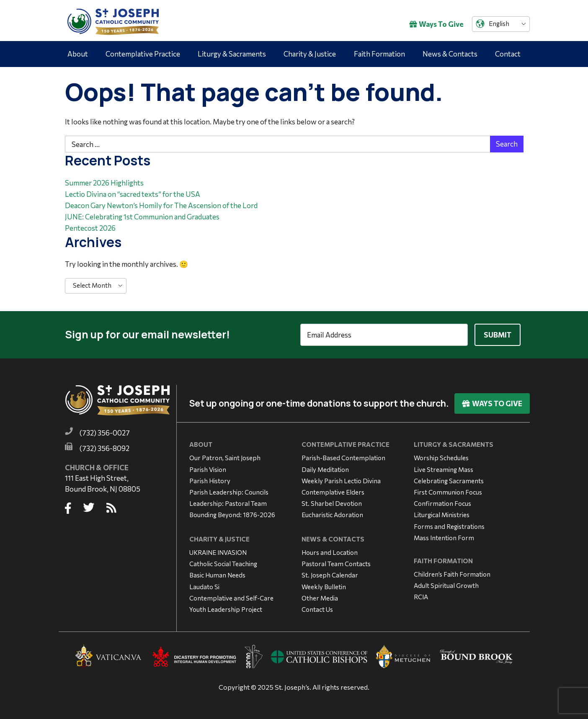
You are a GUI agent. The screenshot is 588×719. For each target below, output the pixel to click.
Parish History (210, 481)
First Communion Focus (448, 492)
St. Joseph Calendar (330, 575)
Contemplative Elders (333, 492)
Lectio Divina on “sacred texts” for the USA (133, 194)
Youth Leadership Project (226, 609)
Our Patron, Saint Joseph (225, 458)
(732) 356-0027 (105, 433)
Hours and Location (330, 552)
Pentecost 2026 (90, 228)
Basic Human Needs (217, 575)
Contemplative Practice (143, 54)
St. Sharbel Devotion (332, 503)
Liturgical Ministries (442, 515)
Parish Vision (208, 469)
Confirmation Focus (442, 503)
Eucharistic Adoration (332, 515)
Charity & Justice (310, 54)
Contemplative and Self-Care (231, 598)
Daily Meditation (325, 469)
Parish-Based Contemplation (343, 458)
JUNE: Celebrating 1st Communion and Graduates (142, 217)
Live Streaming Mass (444, 469)
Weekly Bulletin (324, 587)
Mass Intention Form (444, 538)
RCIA (421, 597)
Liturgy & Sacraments (232, 54)
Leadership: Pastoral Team (228, 503)
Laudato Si (204, 587)
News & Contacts (450, 54)
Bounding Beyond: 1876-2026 (232, 515)
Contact (508, 54)
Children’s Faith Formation (452, 574)
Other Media (320, 598)
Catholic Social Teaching (223, 564)
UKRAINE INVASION (218, 552)
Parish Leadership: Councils (229, 492)
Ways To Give (436, 24)
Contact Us (317, 609)
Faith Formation (379, 54)
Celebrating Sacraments (449, 481)
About (78, 54)
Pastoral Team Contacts (336, 564)
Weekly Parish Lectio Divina (341, 481)
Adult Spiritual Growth (446, 585)
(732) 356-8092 (104, 448)
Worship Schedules (441, 458)
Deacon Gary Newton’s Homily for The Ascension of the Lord (161, 205)
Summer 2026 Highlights (104, 183)
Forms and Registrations (449, 526)
